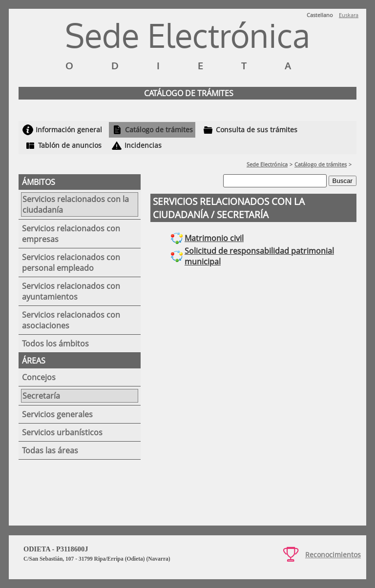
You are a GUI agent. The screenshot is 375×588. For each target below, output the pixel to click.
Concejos (39, 377)
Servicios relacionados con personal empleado (71, 263)
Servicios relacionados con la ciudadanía (76, 204)
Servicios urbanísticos (62, 432)
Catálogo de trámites (159, 130)
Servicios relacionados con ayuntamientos (71, 291)
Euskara (349, 15)
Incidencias (143, 145)
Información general (69, 130)
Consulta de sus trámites (257, 130)
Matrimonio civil (214, 238)
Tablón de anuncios (70, 145)
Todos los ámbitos (55, 344)
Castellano (320, 15)
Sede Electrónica (267, 164)
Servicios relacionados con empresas (71, 234)
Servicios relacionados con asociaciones (71, 320)
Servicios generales (57, 414)
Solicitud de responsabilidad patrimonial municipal (259, 256)
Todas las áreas (50, 450)
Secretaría (41, 396)
